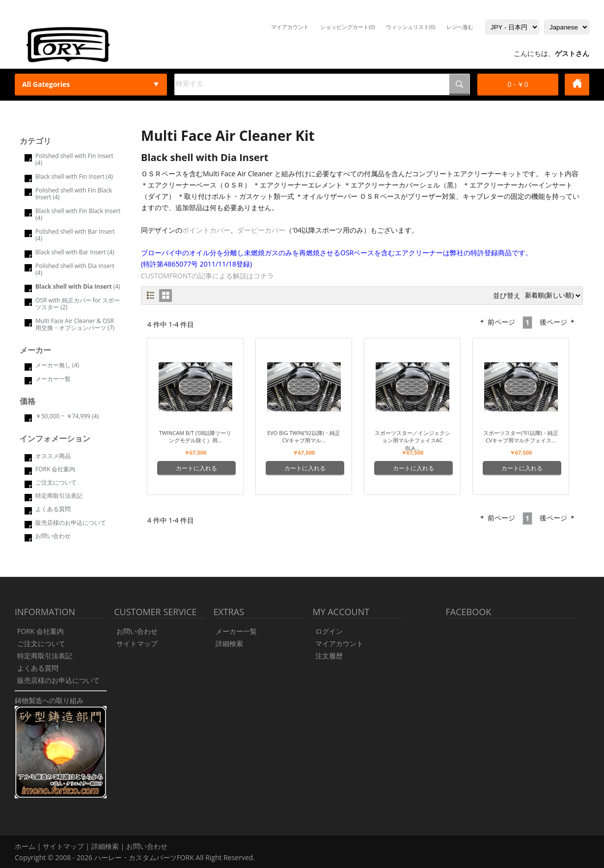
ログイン (329, 631)
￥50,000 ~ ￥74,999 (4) (67, 416)
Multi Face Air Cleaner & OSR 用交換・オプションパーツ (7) (75, 324)
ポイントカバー (206, 230)
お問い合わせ (53, 536)
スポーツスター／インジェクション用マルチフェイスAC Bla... (412, 440)
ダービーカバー (261, 230)
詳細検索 (229, 643)
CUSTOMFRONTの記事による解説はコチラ (207, 276)
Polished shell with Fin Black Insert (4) (74, 194)
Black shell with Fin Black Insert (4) (78, 214)
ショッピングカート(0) (348, 27)
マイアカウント (290, 27)
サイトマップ (137, 643)
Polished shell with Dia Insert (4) (75, 269)
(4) (78, 286)
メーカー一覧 (53, 379)
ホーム (25, 846)
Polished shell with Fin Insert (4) (74, 159)
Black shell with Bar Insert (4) (75, 252)
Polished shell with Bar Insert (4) (75, 235)
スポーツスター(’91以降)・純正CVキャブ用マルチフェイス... (521, 436)
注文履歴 (329, 656)
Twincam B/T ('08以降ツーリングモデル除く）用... (195, 436)
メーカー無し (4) (57, 365)
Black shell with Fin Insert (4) (74, 176)
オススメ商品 (53, 456)
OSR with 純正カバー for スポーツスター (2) (78, 304)
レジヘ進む (460, 27)
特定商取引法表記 (59, 496)
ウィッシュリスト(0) (411, 27)
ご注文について (56, 482)
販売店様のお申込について (71, 523)
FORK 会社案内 (55, 469)
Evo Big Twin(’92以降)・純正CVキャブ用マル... (304, 436)
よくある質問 (53, 509)
